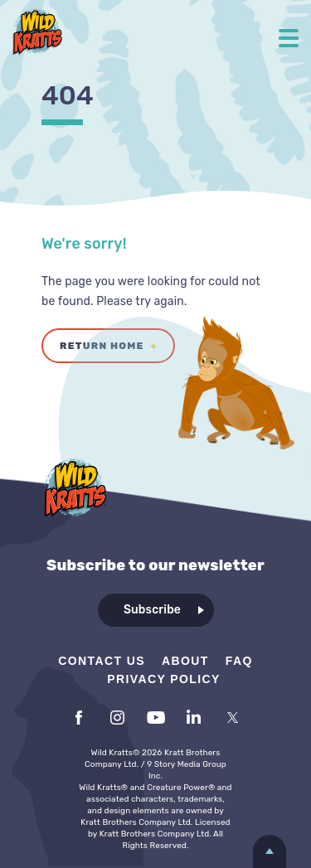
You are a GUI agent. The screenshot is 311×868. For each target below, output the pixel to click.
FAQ (239, 661)
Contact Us (102, 661)
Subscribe (152, 610)
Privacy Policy (164, 679)
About (185, 661)
